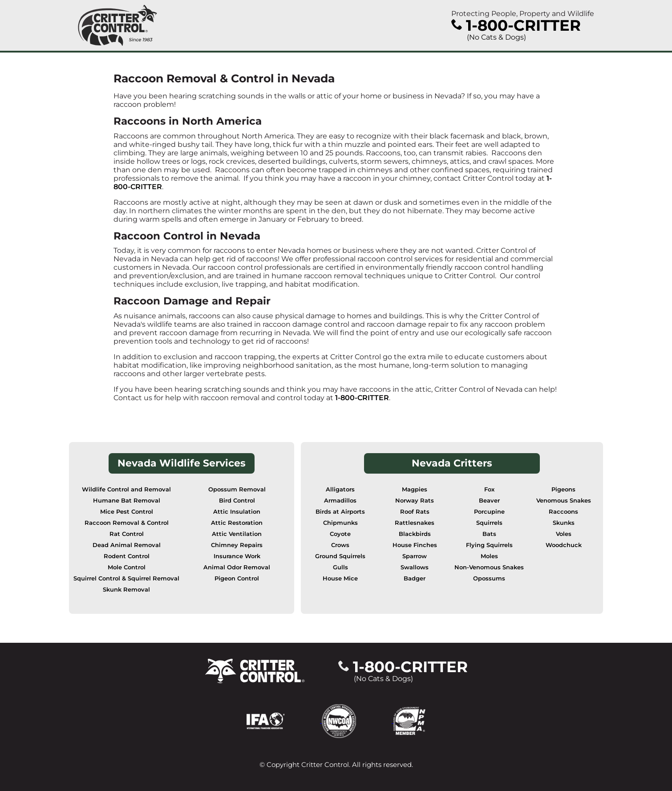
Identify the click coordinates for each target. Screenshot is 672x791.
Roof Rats (415, 512)
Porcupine (489, 512)
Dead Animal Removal (127, 545)
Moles (489, 556)
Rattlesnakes (415, 523)
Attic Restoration (237, 523)
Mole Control (127, 567)
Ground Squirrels (340, 556)
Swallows (415, 567)
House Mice (340, 578)
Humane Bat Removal (127, 501)
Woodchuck (564, 545)
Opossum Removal (237, 489)
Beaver (489, 501)
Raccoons (563, 512)
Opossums (489, 578)
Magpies (415, 489)
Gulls (340, 567)
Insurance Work (237, 556)
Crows (340, 545)
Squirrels (489, 523)
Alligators (340, 489)
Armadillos (340, 501)
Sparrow (415, 556)
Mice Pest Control (127, 512)
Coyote (340, 534)
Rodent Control (127, 556)
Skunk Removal (126, 590)
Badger (415, 578)
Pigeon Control (237, 578)
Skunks (564, 523)
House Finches (415, 545)
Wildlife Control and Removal (126, 489)
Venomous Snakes (564, 501)
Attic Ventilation (237, 534)
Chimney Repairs (237, 545)
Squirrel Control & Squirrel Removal (126, 578)
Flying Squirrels (489, 545)
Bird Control (237, 501)
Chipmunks (340, 523)
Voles (564, 534)
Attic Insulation (237, 512)
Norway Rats (415, 501)
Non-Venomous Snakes (489, 567)
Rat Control (127, 534)
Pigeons (563, 489)
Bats (489, 534)
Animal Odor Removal (237, 567)
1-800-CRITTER (362, 398)
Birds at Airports (340, 512)
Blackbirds (415, 534)
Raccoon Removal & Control (127, 523)
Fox (489, 489)
